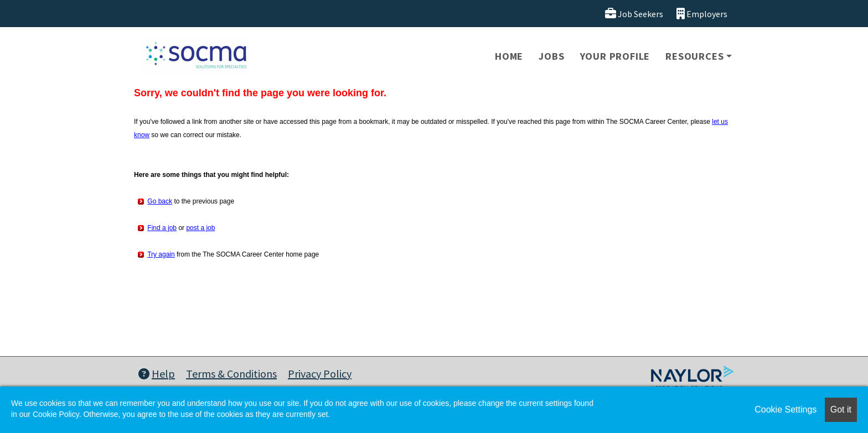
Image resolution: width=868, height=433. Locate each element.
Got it (841, 409)
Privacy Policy (320, 374)
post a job (200, 228)
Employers (702, 14)
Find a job (162, 228)
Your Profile (615, 56)
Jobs (551, 56)
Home (509, 56)
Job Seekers (634, 14)
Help (157, 374)
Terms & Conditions (231, 374)
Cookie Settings (786, 409)
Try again (161, 254)
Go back (160, 201)
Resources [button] (694, 56)
